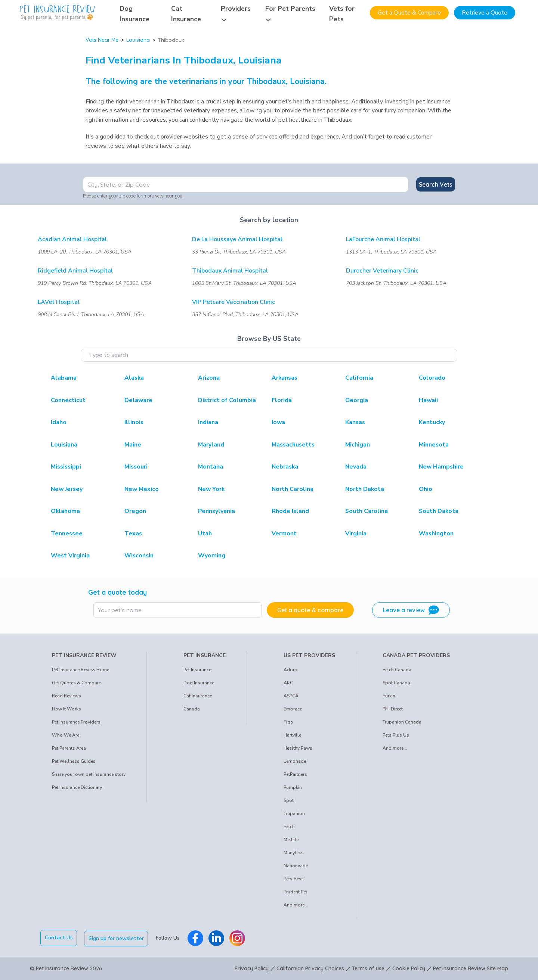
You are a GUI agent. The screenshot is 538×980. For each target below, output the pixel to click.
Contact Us (59, 938)
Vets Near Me (102, 40)
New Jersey (67, 489)
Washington (436, 533)
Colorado (432, 378)
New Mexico (142, 489)
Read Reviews (67, 696)
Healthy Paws (298, 748)
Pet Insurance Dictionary (77, 787)
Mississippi (66, 467)
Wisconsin (139, 556)
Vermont (284, 533)
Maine (133, 445)
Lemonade (295, 761)
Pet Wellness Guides (74, 761)
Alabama (64, 378)
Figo (288, 722)
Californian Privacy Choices (310, 968)
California (359, 378)
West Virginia (70, 556)
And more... (296, 905)
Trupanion (294, 813)
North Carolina (293, 489)
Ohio (426, 489)
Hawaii (428, 400)
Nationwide (296, 866)
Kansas (355, 422)
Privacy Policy (252, 968)
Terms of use (368, 968)
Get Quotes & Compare (76, 683)
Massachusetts (293, 445)
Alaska (134, 378)
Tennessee (67, 533)
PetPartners (295, 774)
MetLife (291, 840)
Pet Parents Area (69, 748)
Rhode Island (290, 511)
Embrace (293, 709)
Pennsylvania (217, 511)
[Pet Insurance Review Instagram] (238, 938)
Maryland (211, 445)
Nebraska (285, 467)
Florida (282, 400)
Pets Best (293, 879)
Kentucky (432, 422)
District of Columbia (227, 400)
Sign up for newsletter (117, 938)
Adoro (290, 670)
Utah (205, 533)
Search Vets (436, 184)
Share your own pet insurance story (89, 774)
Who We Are (66, 735)
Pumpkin (293, 787)
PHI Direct (393, 709)
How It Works (67, 709)
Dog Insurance (199, 683)
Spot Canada (396, 683)
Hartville (292, 735)
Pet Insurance (197, 670)
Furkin (389, 696)
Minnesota (434, 445)
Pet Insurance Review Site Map (471, 968)
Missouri (136, 467)
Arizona (209, 378)
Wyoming (212, 556)
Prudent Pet (295, 892)
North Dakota (365, 489)
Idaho (59, 422)
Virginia (356, 533)
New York (211, 489)
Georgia (357, 400)
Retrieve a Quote (485, 13)
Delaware (138, 400)
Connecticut (68, 400)
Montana (211, 467)
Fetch (289, 827)
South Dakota (439, 511)
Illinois (134, 422)
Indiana (208, 422)
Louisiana (138, 40)
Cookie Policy (409, 968)
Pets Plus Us (396, 735)
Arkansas (285, 378)
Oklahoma (65, 511)
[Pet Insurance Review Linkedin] (217, 938)
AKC (288, 683)
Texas (133, 533)
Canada (192, 709)
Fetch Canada (397, 670)
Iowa (278, 422)
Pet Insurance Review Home (81, 670)
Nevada (356, 467)
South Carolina (367, 511)
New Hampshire (441, 467)
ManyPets (294, 853)
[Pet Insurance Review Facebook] (196, 938)
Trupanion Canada (402, 722)
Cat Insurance (198, 696)
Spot (289, 800)
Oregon (135, 511)
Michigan (358, 445)
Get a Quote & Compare (409, 13)
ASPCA (291, 696)
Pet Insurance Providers (76, 722)
